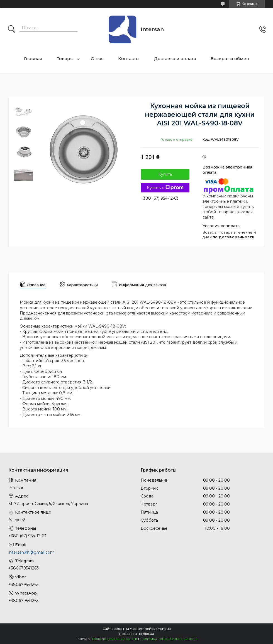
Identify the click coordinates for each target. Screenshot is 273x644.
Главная (33, 59)
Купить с (165, 188)
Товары (65, 59)
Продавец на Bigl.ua (136, 634)
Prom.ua (164, 629)
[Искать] (12, 29)
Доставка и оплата (175, 59)
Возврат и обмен (230, 59)
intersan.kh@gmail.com (31, 552)
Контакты (129, 59)
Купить (165, 174)
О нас (97, 59)
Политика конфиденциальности (168, 639)
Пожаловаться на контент (115, 639)
